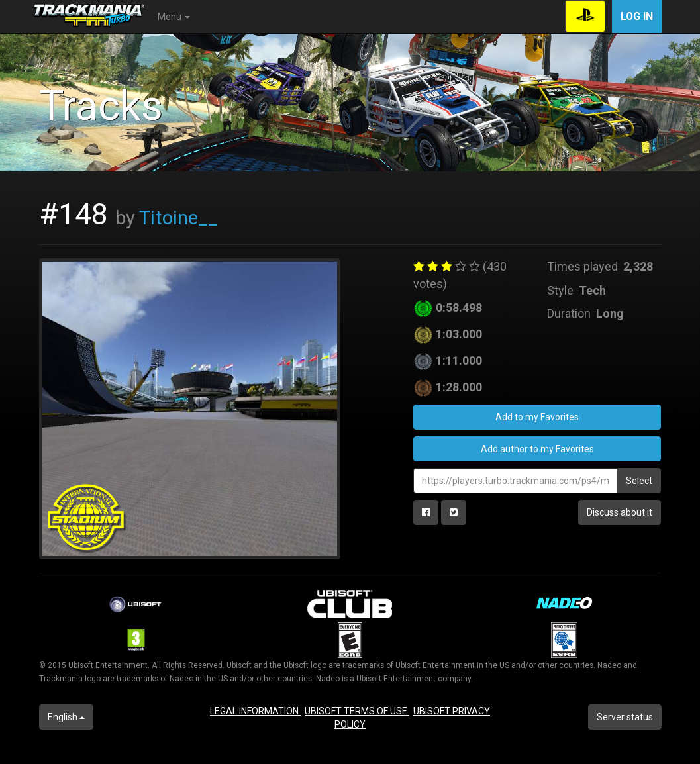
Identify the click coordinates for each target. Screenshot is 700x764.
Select (639, 481)
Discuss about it (620, 512)
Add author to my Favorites (537, 449)
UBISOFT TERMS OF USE (357, 711)
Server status (625, 717)
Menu (174, 17)
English (66, 717)
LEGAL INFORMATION (255, 711)
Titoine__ (178, 218)
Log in (637, 16)
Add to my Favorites (537, 417)
